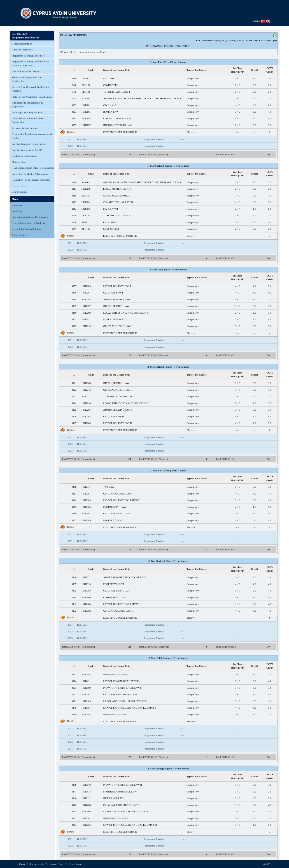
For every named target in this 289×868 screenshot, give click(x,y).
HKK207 (86, 306)
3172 (74, 694)
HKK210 (86, 403)
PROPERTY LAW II (114, 584)
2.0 (254, 85)
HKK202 (86, 416)
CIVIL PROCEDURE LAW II (118, 611)
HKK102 (86, 209)
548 (74, 92)
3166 (74, 513)
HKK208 (86, 383)
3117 (74, 189)
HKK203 (86, 286)
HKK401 (86, 708)
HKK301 (86, 494)
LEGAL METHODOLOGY (117, 189)
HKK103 (86, 118)
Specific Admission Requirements (29, 144)
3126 (74, 416)
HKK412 (86, 798)
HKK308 (86, 591)
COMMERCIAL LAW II (116, 597)
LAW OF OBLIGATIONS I (117, 286)
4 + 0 (238, 105)
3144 (74, 811)
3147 (74, 792)
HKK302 (86, 611)
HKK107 (86, 125)
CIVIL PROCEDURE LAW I (118, 494)
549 (74, 85)
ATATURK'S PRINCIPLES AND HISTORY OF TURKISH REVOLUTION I (142, 98)
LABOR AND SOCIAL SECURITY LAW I (125, 701)
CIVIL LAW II (111, 209)
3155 (74, 125)
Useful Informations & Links (26, 229)
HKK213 (86, 326)
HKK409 (86, 688)
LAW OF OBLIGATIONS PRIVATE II (123, 604)
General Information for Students (28, 223)
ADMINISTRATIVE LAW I (117, 299)
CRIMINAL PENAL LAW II (118, 591)
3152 (74, 105)
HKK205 (86, 299)
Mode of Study (19, 162)
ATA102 (86, 182)
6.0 (270, 105)
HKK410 (86, 785)
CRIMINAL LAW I (113, 293)
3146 (74, 798)
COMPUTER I (111, 85)
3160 (74, 313)
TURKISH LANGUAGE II (117, 215)
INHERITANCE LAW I (115, 714)
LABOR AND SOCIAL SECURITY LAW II (126, 811)
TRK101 (86, 92)
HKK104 (86, 202)
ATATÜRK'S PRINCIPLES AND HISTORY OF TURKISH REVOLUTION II (142, 182)
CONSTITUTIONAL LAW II (118, 202)
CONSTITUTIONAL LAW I (118, 118)
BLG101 (86, 85)
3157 (74, 286)
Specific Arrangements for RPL (27, 150)
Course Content (20, 192)
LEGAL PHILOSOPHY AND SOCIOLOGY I (126, 313)
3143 (74, 825)
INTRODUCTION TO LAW (118, 125)
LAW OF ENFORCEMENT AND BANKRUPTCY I (130, 708)
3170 (74, 708)
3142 (74, 674)
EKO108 (86, 196)
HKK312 (86, 577)
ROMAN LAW (111, 112)
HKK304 (86, 604)
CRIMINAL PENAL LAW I (117, 513)
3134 (74, 597)
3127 (74, 423)
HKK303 (86, 500)
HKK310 (86, 584)
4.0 (270, 78)
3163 (74, 494)
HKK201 (86, 293)
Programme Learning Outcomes (28, 56)
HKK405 (86, 701)
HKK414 (86, 792)
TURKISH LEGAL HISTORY (119, 396)
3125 (74, 410)
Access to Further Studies (24, 128)
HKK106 (86, 189)
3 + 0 (238, 78)
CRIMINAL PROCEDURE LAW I (121, 694)
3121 (74, 383)
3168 (74, 487)
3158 (74, 299)
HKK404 (86, 825)
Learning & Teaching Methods (27, 112)
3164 (74, 500)
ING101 (86, 78)
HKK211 (86, 319)
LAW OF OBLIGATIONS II (117, 423)
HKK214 (86, 390)
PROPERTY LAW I (113, 520)
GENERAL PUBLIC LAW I (117, 326)
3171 (74, 701)
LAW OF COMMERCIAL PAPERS (121, 681)
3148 (74, 785)
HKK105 (86, 112)
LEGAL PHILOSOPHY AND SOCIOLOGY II (127, 403)
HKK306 (86, 597)
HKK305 (86, 507)
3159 (74, 306)
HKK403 (86, 714)
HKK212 (86, 396)
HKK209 (86, 313)
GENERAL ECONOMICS (117, 196)
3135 (74, 591)
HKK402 (86, 674)
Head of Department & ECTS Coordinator (33, 168)
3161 (74, 319)
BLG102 (86, 229)
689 (74, 222)
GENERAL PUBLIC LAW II (118, 390)
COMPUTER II (111, 229)
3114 (74, 209)
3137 (74, 584)
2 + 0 (238, 85)
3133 (74, 604)
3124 (74, 403)
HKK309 (86, 520)
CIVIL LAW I (110, 105)
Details (71, 132)
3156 (74, 293)
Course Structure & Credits (25, 71)
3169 (74, 714)
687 (74, 229)
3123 (74, 396)
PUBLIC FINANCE (113, 319)
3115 (74, 202)
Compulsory (193, 78)
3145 (74, 805)
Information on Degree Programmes (30, 217)
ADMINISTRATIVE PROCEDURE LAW (124, 577)
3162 (74, 326)
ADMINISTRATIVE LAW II (118, 410)
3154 (74, 118)
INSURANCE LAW (113, 798)
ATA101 (86, 98)
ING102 (86, 222)
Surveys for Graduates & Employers (30, 174)
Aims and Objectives (22, 50)
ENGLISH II (110, 222)
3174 (74, 681)
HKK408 (86, 805)
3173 (74, 688)
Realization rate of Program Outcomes (31, 180)
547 (74, 98)
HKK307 (86, 513)
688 (74, 215)
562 (74, 78)
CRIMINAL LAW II (113, 416)
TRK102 (86, 215)
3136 (74, 577)
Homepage (17, 205)
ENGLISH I (109, 78)
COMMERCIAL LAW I (115, 507)
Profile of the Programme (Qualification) (32, 97)
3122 (74, 390)
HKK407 (86, 694)
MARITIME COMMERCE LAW (120, 792)
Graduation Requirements (24, 156)
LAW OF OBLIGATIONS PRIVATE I (122, 500)
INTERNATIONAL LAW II (117, 383)
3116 (74, 196)
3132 (74, 611)
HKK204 (86, 423)
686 (74, 182)
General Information (22, 44)
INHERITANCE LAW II (116, 674)
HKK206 (86, 410)
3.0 (254, 78)
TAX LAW (109, 487)
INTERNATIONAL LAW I (117, 306)
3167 (74, 520)
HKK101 (86, 105)
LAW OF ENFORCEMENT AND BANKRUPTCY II (130, 825)
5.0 (270, 118)
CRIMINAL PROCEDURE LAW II (121, 805)
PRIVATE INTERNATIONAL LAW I (122, 688)
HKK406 (86, 811)
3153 (74, 112)
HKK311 (86, 487)
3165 (74, 507)
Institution (17, 211)
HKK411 (86, 681)
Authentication (19, 235)
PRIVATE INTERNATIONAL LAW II (122, 785)
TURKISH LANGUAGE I (117, 92)
